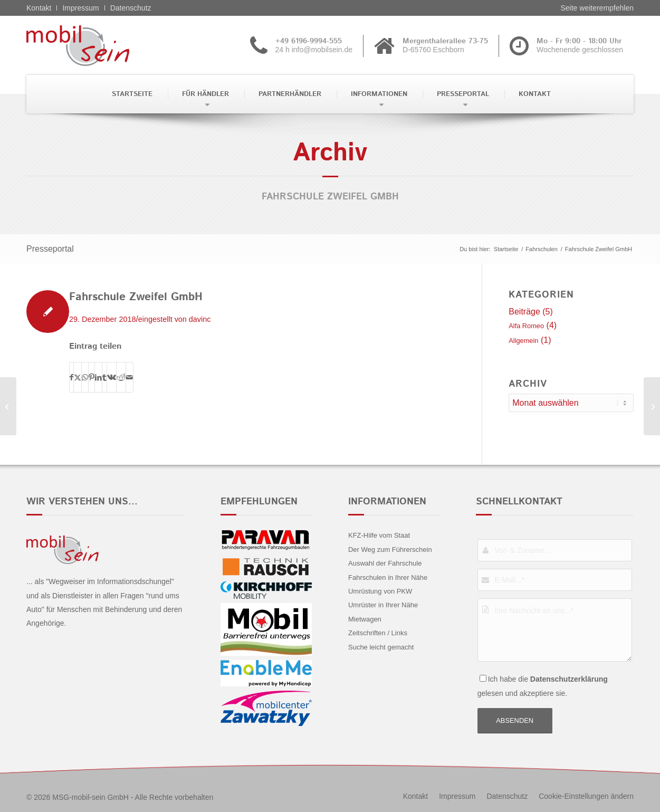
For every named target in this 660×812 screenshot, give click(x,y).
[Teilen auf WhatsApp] (85, 377)
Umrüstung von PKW (380, 591)
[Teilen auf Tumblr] (104, 377)
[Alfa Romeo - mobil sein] (94, 45)
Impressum (80, 8)
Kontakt (39, 8)
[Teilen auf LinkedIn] (98, 377)
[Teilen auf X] (78, 377)
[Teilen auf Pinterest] (92, 377)
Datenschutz (131, 8)
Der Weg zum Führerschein (390, 550)
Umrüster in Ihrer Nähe (383, 605)
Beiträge (524, 312)
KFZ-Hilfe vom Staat (379, 535)
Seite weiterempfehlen (597, 8)
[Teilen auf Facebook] (71, 377)
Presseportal (50, 249)
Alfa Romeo (526, 326)
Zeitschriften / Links (378, 633)
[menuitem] (131, 94)
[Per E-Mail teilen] (130, 377)
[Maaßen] (652, 406)
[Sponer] (8, 406)
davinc (200, 319)
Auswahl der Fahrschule (385, 563)
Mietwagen (365, 619)
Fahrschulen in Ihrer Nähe (388, 577)
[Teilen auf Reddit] (121, 377)
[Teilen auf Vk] (112, 377)
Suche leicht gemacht (381, 647)
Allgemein (523, 341)
